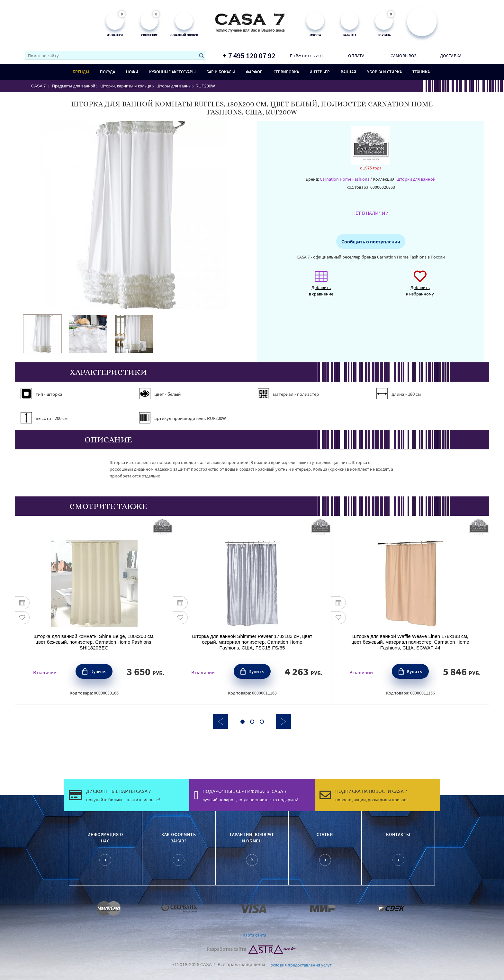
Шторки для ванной (416, 179)
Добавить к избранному (420, 287)
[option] (42, 334)
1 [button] (243, 722)
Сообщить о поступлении (371, 241)
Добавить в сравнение (321, 287)
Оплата (356, 56)
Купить (98, 671)
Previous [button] (221, 721)
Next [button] (283, 721)
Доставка (451, 56)
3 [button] (262, 722)
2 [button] (252, 722)
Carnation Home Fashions (345, 179)
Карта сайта (254, 935)
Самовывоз (404, 56)
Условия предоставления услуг (301, 965)
